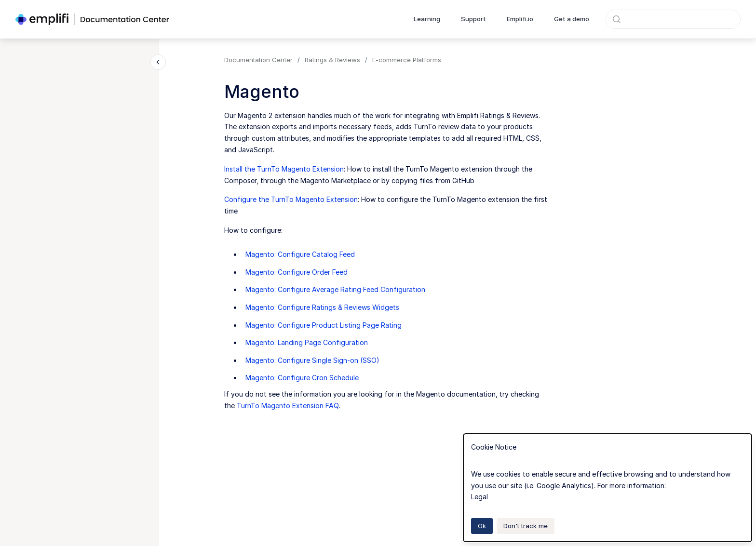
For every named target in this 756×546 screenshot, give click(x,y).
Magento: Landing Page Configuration (307, 342)
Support (473, 19)
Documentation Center (258, 60)
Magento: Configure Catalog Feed (300, 254)
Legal (479, 497)
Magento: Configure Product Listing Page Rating (324, 325)
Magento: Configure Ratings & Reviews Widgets (322, 307)
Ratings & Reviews (332, 60)
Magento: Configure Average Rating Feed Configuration (335, 289)
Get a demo (572, 19)
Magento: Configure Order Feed (297, 272)
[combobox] (673, 19)
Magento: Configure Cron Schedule (302, 378)
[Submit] (617, 19)
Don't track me (526, 526)
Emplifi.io (520, 19)
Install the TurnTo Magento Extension (284, 169)
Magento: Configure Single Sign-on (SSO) (312, 360)
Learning (427, 19)
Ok (482, 526)
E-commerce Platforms (407, 60)
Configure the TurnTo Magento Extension (291, 199)
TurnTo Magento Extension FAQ (288, 406)
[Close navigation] (158, 62)
